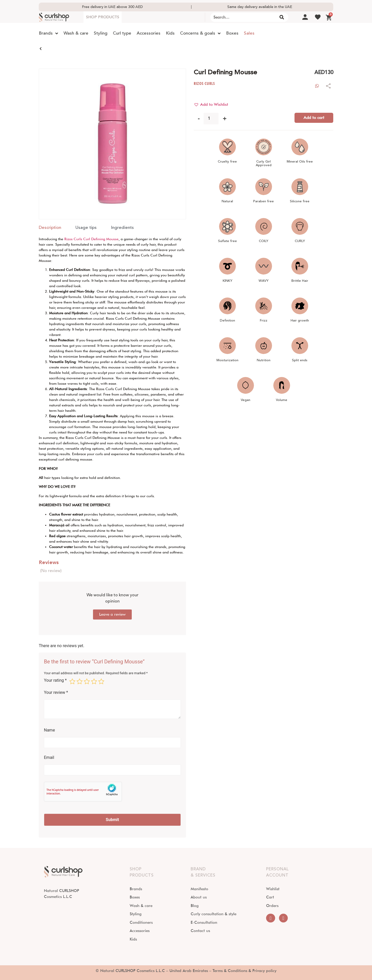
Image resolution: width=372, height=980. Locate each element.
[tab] (50, 228)
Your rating (55, 681)
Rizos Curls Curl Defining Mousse (91, 239)
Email (49, 758)
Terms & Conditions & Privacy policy (245, 971)
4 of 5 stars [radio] (94, 681)
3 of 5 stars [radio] (87, 681)
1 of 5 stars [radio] (72, 681)
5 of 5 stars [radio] (101, 681)
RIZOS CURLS (204, 83)
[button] (211, 105)
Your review (56, 693)
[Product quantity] (211, 119)
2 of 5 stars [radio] (80, 681)
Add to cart (314, 118)
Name (49, 730)
